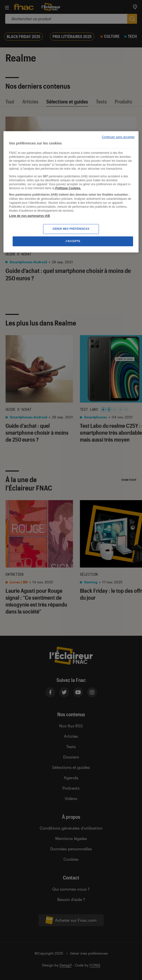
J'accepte (73, 241)
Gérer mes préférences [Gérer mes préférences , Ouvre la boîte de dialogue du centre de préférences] (71, 229)
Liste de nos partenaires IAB (29, 216)
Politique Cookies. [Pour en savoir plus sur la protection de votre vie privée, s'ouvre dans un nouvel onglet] (68, 188)
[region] (71, 192)
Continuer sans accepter (118, 137)
